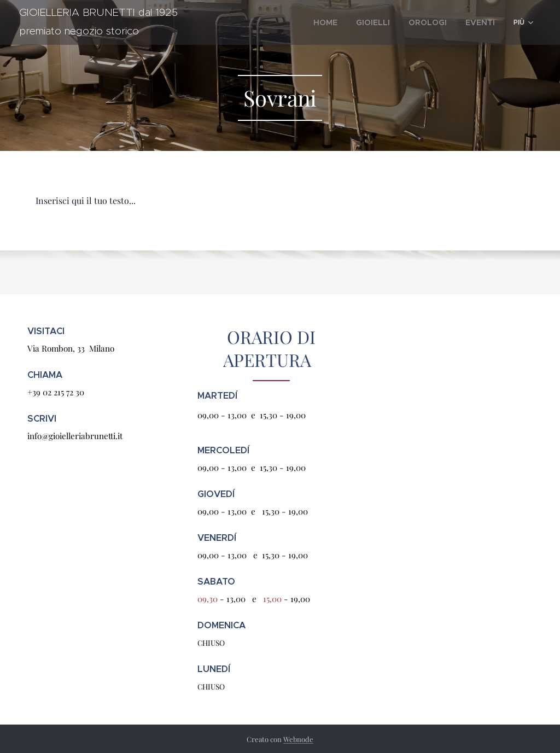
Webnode (298, 739)
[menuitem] (345, 22)
